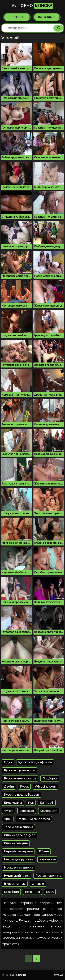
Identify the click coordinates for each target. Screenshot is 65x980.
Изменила (32, 892)
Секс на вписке (14, 975)
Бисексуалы (13, 803)
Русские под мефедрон (21, 795)
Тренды (17, 17)
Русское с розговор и (20, 770)
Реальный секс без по (34, 819)
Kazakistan (11, 892)
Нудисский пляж (17, 876)
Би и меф (47, 803)
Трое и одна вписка (18, 827)
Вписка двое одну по (20, 835)
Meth (50, 892)
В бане (44, 851)
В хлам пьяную (15, 884)
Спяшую (38, 884)
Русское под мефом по (35, 762)
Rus (31, 803)
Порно (32, 6)
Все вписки (47, 17)
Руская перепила (48, 876)
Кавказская (48, 859)
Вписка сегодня (16, 843)
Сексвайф (27, 811)
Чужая (9, 811)
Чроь (8, 819)
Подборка (50, 779)
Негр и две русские (19, 859)
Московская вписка (18, 868)
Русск (24, 787)
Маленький (49, 811)
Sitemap (58, 975)
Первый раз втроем (18, 851)
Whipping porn (45, 787)
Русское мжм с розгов (20, 779)
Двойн (9, 787)
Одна (8, 762)
